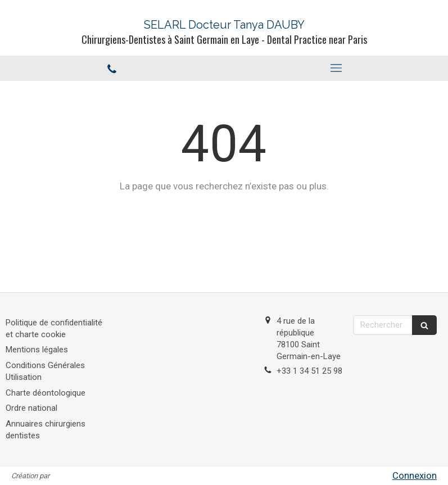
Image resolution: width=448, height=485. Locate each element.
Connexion (415, 475)
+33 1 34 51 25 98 (309, 371)
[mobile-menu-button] (336, 68)
